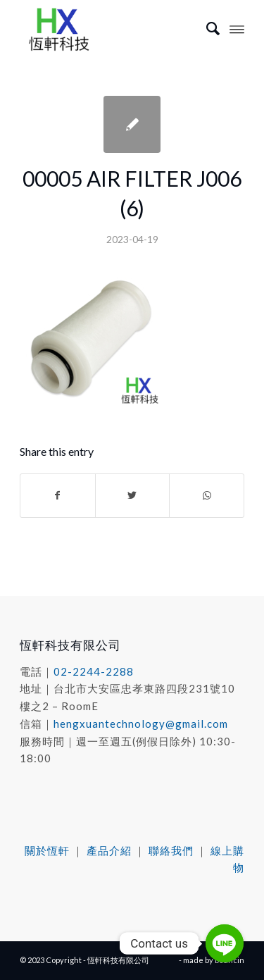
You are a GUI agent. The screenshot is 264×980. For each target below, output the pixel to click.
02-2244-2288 (94, 671)
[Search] (206, 28)
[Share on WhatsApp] (207, 495)
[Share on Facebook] (58, 495)
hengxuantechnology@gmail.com (141, 724)
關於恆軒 (47, 850)
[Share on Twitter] (133, 495)
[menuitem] (206, 28)
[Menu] (237, 28)
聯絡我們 (171, 850)
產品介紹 (109, 850)
